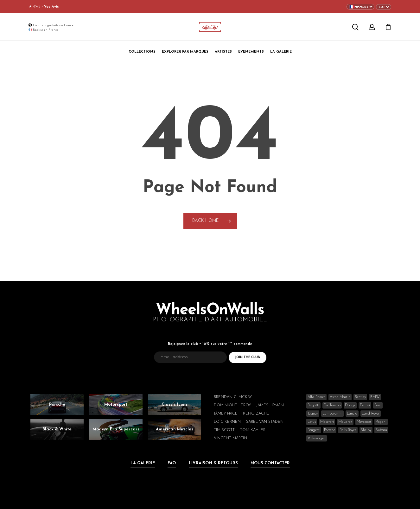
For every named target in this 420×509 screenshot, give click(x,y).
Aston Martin (340, 397)
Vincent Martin (230, 438)
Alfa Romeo (316, 397)
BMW (375, 397)
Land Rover (371, 414)
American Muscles (175, 429)
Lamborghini (332, 414)
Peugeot (314, 430)
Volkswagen (317, 438)
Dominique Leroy (232, 405)
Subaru (381, 430)
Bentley (360, 397)
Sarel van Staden (265, 422)
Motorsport (116, 405)
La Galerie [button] (143, 463)
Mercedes (364, 422)
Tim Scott (224, 430)
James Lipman (270, 405)
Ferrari (365, 405)
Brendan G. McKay (233, 397)
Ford (378, 405)
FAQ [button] (172, 463)
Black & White (57, 429)
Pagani (381, 422)
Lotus (312, 422)
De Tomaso (332, 405)
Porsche (57, 405)
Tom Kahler (253, 430)
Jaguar (313, 414)
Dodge (350, 405)
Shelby (366, 430)
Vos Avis (51, 7)
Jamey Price (226, 414)
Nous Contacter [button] (270, 463)
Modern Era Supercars (116, 429)
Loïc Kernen (227, 422)
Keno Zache (256, 414)
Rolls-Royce (348, 430)
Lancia (352, 414)
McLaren (345, 422)
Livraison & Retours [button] (213, 463)
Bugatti (313, 405)
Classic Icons (175, 405)
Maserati (327, 422)
